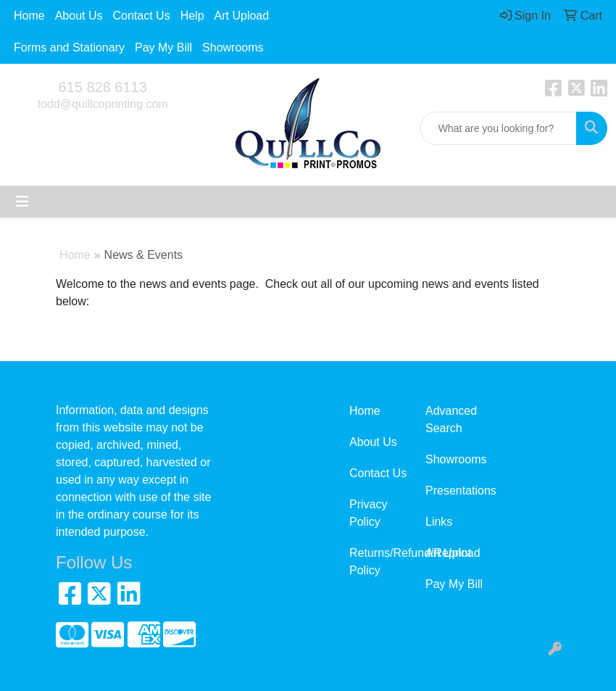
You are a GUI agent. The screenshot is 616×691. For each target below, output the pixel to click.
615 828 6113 (102, 87)
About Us (79, 16)
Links (439, 522)
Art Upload (242, 16)
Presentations (455, 491)
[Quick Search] (498, 128)
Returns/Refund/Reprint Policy (379, 562)
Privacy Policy (368, 513)
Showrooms (233, 47)
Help (192, 16)
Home (29, 16)
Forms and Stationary (69, 47)
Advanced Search (451, 419)
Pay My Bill (163, 47)
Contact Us (142, 16)
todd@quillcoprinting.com (103, 104)
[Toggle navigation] (22, 202)
